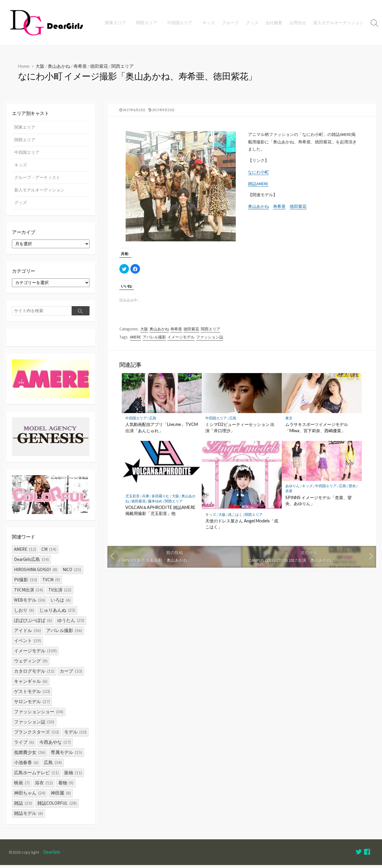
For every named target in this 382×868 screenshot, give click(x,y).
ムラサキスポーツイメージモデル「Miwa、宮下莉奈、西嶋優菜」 (317, 431)
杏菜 (289, 494)
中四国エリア (181, 23)
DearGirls (53, 855)
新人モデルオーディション (338, 23)
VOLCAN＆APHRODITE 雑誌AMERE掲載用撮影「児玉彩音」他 (160, 513)
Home (24, 66)
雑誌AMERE (258, 187)
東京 (289, 421)
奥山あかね (60, 66)
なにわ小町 (258, 175)
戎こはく (235, 517)
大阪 (41, 66)
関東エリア (118, 23)
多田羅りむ (161, 499)
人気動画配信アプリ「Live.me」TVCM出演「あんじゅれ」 (162, 431)
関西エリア (148, 23)
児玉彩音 (133, 499)
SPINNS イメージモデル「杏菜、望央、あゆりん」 (318, 503)
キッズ (209, 23)
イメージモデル (181, 339)
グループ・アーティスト (37, 178)
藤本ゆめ (155, 504)
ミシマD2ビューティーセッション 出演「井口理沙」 (240, 431)
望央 (352, 489)
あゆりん (292, 489)
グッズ (252, 23)
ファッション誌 (210, 339)
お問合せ (298, 23)
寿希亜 (81, 66)
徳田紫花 (100, 66)
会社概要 (274, 23)
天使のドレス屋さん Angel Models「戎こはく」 (242, 527)
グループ (230, 23)
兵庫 (146, 499)
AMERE (135, 339)
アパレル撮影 (154, 339)
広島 (153, 421)
